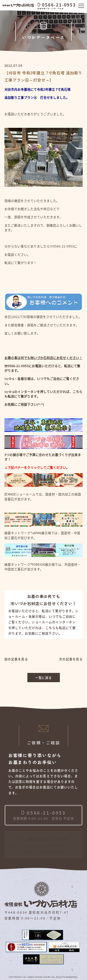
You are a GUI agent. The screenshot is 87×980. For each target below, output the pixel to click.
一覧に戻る (43, 678)
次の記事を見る (71, 659)
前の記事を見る (16, 659)
